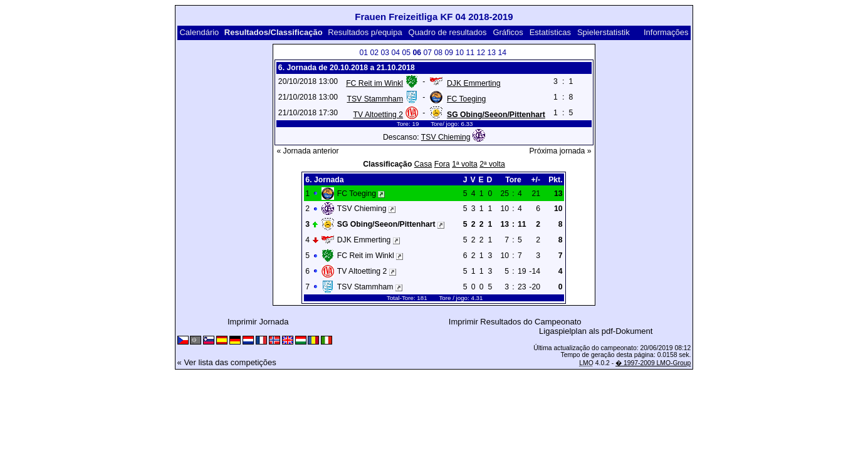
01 (363, 53)
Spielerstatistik (604, 32)
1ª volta (465, 164)
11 (470, 53)
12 (481, 53)
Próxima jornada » (560, 151)
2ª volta (492, 164)
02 (374, 53)
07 (427, 53)
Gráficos (508, 32)
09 (449, 53)
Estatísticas (550, 32)
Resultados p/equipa (365, 32)
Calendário (199, 32)
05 (406, 53)
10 (459, 53)
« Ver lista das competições (227, 362)
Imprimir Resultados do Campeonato (515, 322)
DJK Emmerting (474, 83)
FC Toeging (466, 99)
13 (491, 53)
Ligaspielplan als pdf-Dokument (596, 331)
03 (385, 53)
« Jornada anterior (307, 151)
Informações (666, 32)
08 (438, 53)
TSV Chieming (446, 137)
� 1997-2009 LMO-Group (653, 363)
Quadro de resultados (448, 32)
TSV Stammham (375, 99)
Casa (423, 164)
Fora (442, 164)
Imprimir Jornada (258, 322)
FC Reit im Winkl (374, 83)
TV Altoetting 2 (378, 115)
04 (395, 53)
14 (502, 53)
